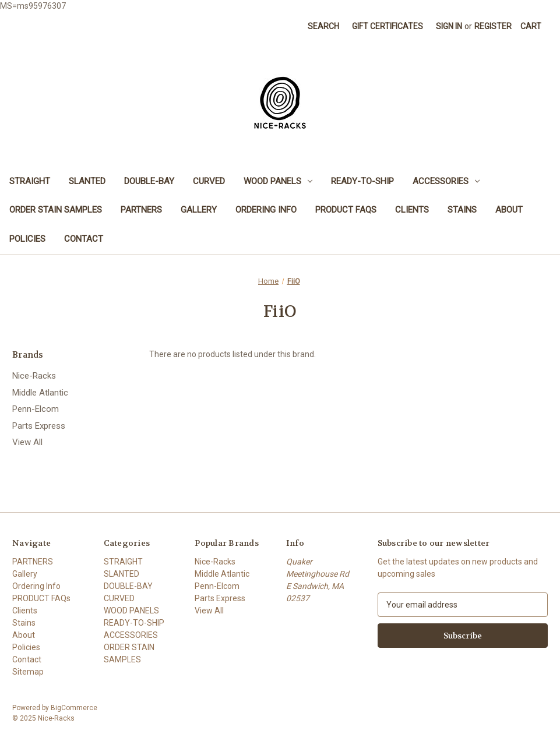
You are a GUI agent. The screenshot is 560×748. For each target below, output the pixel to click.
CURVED (209, 181)
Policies (27, 239)
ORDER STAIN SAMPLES (56, 210)
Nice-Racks (34, 376)
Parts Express (39, 426)
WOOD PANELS (278, 181)
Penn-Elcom (36, 409)
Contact (84, 239)
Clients (412, 210)
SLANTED (87, 181)
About (509, 210)
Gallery (199, 210)
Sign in (449, 26)
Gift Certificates (388, 26)
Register (493, 26)
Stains (462, 210)
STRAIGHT (30, 181)
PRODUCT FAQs (346, 210)
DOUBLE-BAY (149, 181)
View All (27, 442)
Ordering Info (266, 210)
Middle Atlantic (40, 393)
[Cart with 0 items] (531, 27)
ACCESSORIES (446, 181)
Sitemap (28, 672)
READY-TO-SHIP (362, 181)
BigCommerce (74, 708)
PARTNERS (141, 210)
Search (323, 26)
